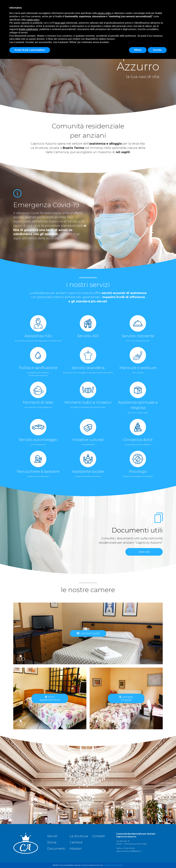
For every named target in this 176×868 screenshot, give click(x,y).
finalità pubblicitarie (28, 838)
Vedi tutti (144, 552)
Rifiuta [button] (138, 859)
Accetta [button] (157, 859)
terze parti (60, 832)
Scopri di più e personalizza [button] (30, 859)
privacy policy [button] (105, 822)
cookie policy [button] (33, 829)
